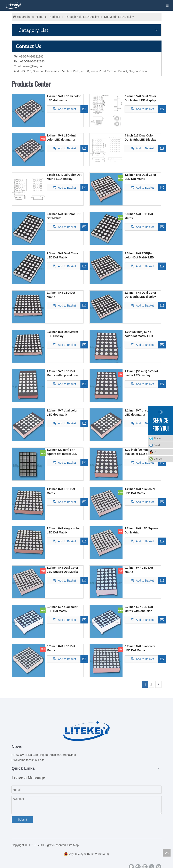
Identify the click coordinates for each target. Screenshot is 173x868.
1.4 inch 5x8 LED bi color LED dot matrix (64, 98)
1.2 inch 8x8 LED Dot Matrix (61, 491)
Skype (162, 439)
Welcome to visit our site (29, 760)
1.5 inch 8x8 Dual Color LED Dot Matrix (140, 177)
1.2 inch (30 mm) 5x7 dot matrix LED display (141, 373)
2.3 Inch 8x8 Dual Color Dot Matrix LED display (140, 295)
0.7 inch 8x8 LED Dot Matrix (61, 648)
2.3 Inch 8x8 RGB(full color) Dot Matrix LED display (139, 256)
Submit (23, 820)
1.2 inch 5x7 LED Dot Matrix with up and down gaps (64, 373)
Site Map (73, 845)
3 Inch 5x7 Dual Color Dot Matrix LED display (64, 177)
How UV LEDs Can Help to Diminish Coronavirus (45, 755)
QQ (162, 452)
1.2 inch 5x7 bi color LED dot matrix (138, 413)
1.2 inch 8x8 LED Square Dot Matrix (141, 530)
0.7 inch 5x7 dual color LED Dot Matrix (62, 609)
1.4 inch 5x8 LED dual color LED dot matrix (62, 138)
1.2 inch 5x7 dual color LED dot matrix (62, 413)
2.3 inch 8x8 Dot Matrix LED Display (62, 334)
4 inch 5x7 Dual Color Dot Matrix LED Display (140, 138)
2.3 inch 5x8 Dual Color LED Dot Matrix (63, 255)
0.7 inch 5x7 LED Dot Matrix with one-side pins (139, 609)
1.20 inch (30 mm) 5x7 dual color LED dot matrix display (139, 452)
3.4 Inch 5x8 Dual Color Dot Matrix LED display (140, 98)
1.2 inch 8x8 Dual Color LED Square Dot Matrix (63, 570)
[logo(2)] (86, 731)
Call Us (158, 459)
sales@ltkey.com (33, 66)
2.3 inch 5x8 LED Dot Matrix (139, 216)
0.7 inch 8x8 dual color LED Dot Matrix (140, 648)
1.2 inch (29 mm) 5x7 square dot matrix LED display (62, 452)
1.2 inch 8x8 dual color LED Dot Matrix (140, 491)
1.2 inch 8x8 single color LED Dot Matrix (63, 530)
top (167, 853)
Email (162, 445)
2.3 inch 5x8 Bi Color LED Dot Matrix (64, 216)
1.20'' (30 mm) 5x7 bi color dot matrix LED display (139, 334)
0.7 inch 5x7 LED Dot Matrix (139, 570)
